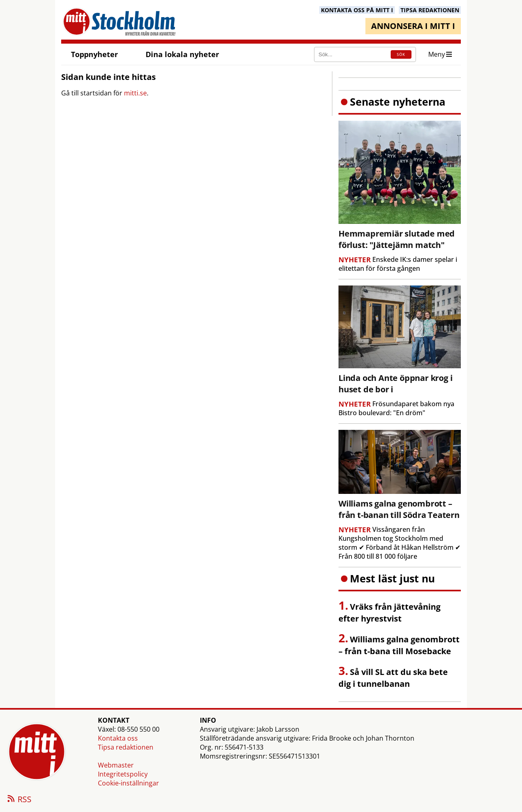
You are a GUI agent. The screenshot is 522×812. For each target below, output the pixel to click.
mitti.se (135, 93)
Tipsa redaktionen (126, 747)
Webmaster (116, 765)
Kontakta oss (118, 738)
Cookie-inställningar (128, 783)
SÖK (401, 54)
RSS (19, 800)
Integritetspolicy (123, 774)
